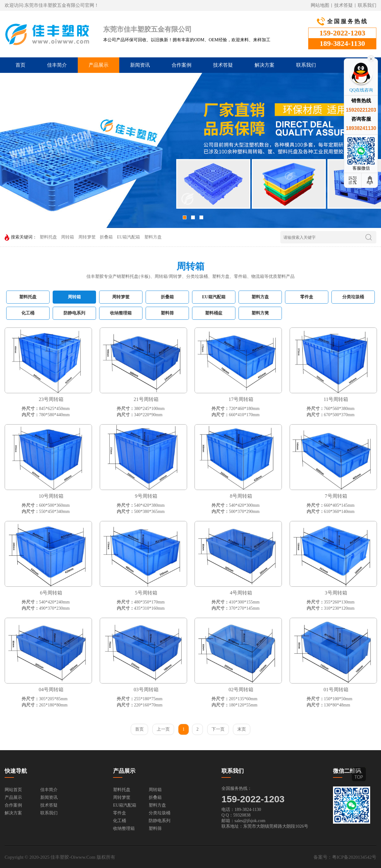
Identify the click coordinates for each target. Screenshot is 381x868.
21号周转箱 (146, 399)
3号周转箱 (336, 593)
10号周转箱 (51, 496)
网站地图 (320, 5)
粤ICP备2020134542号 (354, 857)
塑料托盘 (48, 237)
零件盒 (307, 297)
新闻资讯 (140, 65)
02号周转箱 (241, 690)
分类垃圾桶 (353, 297)
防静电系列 (74, 313)
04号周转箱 (51, 690)
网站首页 (13, 790)
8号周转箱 (241, 496)
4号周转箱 (241, 593)
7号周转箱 (336, 496)
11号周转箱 (336, 399)
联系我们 (367, 5)
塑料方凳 (260, 313)
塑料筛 (167, 313)
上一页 (163, 729)
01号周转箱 (336, 690)
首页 (20, 65)
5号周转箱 (146, 593)
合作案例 (182, 65)
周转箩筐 (87, 237)
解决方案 (265, 65)
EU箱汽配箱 (129, 237)
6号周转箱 (51, 593)
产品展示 (99, 65)
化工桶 (28, 313)
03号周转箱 (146, 690)
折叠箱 (106, 237)
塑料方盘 (153, 237)
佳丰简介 (57, 65)
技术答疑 (344, 5)
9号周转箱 (146, 496)
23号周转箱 (51, 399)
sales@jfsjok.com (250, 821)
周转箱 (68, 237)
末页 (242, 729)
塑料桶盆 (214, 313)
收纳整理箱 (121, 313)
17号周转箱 (241, 399)
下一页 (218, 729)
